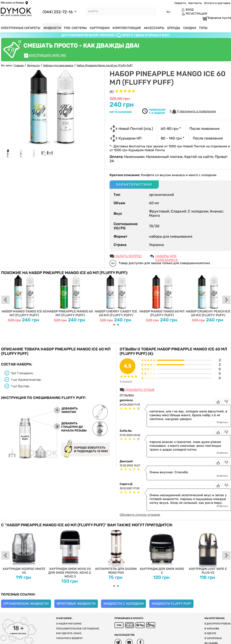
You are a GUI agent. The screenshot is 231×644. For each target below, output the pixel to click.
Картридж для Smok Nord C (162, 551)
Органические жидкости (26, 604)
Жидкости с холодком (123, 604)
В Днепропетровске (218, 624)
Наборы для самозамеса (167, 257)
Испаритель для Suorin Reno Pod (116, 551)
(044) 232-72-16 (58, 12)
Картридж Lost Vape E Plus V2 (208, 551)
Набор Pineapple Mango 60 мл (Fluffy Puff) (70, 296)
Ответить (222, 422)
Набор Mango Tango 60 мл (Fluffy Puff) (162, 296)
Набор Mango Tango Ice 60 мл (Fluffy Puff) (24, 296)
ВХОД (187, 10)
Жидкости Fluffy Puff (171, 604)
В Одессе (210, 633)
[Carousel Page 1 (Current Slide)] (114, 325)
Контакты (195, 3)
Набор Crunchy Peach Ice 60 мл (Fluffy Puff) (208, 296)
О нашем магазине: (69, 624)
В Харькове (212, 629)
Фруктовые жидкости (76, 604)
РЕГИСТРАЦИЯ (194, 14)
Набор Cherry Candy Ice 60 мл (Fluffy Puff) (116, 296)
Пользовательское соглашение (78, 629)
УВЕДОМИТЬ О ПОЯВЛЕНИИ (193, 112)
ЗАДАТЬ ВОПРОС (129, 256)
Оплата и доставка (217, 3)
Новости (180, 3)
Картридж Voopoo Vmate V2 (24, 551)
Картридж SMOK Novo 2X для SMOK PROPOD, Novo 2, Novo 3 (70, 553)
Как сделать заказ (69, 633)
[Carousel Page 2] (118, 325)
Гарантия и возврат (69, 638)
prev (6, 300)
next (227, 300)
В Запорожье (213, 638)
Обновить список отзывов (140, 515)
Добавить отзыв (140, 390)
